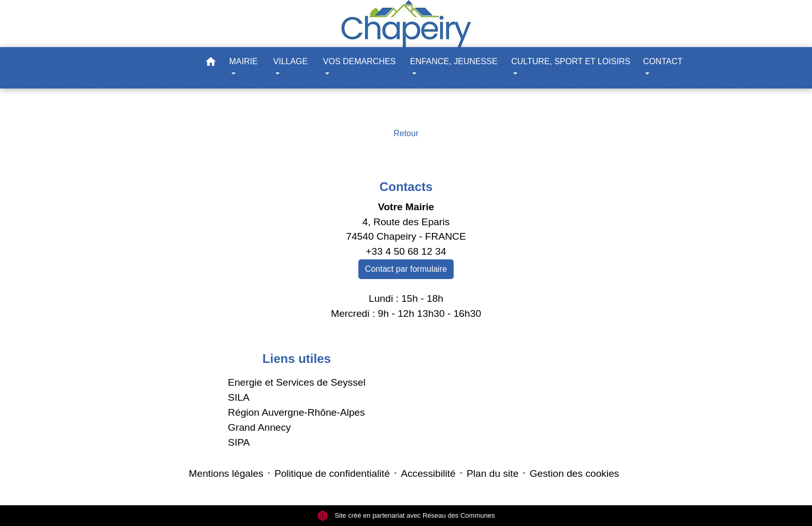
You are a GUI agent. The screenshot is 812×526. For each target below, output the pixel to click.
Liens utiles (297, 359)
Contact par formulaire (406, 269)
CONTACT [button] (663, 61)
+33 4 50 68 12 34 (406, 251)
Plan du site (492, 473)
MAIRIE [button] (244, 61)
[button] (211, 63)
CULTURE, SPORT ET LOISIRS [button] (571, 61)
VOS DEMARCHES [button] (359, 61)
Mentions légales (226, 473)
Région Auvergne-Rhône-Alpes (296, 412)
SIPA (239, 442)
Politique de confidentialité (332, 473)
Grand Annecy (259, 427)
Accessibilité (428, 473)
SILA (239, 397)
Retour (406, 133)
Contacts (406, 187)
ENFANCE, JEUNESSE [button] (454, 61)
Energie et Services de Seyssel (297, 382)
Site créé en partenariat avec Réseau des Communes (406, 515)
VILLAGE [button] (291, 61)
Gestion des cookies (575, 473)
